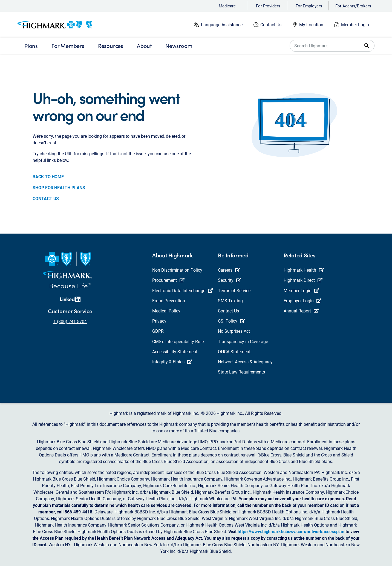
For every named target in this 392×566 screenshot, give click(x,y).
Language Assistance (222, 25)
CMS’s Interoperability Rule (178, 341)
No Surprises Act (234, 331)
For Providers (268, 6)
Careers (229, 270)
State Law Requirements (241, 372)
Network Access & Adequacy (245, 362)
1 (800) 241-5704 (70, 321)
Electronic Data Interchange (183, 290)
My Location (311, 25)
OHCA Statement (234, 351)
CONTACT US (46, 198)
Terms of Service (234, 290)
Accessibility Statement (175, 351)
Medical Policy (166, 311)
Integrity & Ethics (172, 362)
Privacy (159, 321)
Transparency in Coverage (243, 341)
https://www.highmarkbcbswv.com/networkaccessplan (291, 531)
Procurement (168, 280)
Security (230, 280)
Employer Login (302, 301)
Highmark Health (304, 270)
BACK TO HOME (48, 176)
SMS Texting (230, 301)
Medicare (227, 6)
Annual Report (301, 311)
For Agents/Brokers (353, 6)
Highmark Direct (303, 280)
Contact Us (271, 25)
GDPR (158, 331)
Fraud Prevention (169, 301)
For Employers (309, 6)
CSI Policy (231, 321)
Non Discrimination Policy (177, 270)
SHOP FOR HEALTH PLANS (59, 187)
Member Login (355, 25)
